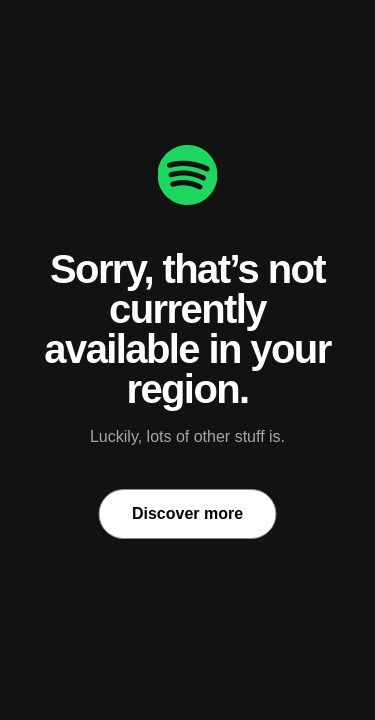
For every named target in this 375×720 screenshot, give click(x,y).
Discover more (187, 513)
